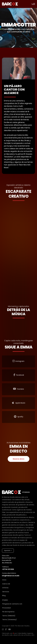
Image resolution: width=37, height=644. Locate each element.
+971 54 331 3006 (8, 569)
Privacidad (6, 608)
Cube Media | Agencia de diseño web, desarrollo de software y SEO (18, 634)
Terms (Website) (9, 616)
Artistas (5, 588)
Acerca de (6, 584)
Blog (4, 596)
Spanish (7, 550)
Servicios (6, 592)
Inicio (4, 580)
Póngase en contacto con (12, 604)
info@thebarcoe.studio (11, 576)
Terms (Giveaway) (10, 620)
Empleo (5, 600)
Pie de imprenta (8, 612)
